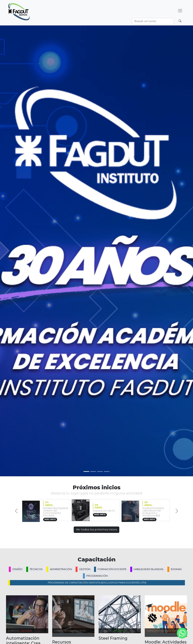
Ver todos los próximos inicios (96, 529)
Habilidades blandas (149, 569)
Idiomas (176, 569)
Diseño (17, 569)
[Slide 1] (93, 471)
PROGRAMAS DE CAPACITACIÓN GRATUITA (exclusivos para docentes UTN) (97, 583)
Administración (61, 569)
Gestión (85, 569)
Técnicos (36, 569)
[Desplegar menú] (180, 11)
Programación (97, 576)
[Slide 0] (86, 471)
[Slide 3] (107, 471)
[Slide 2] (100, 471)
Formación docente (112, 569)
